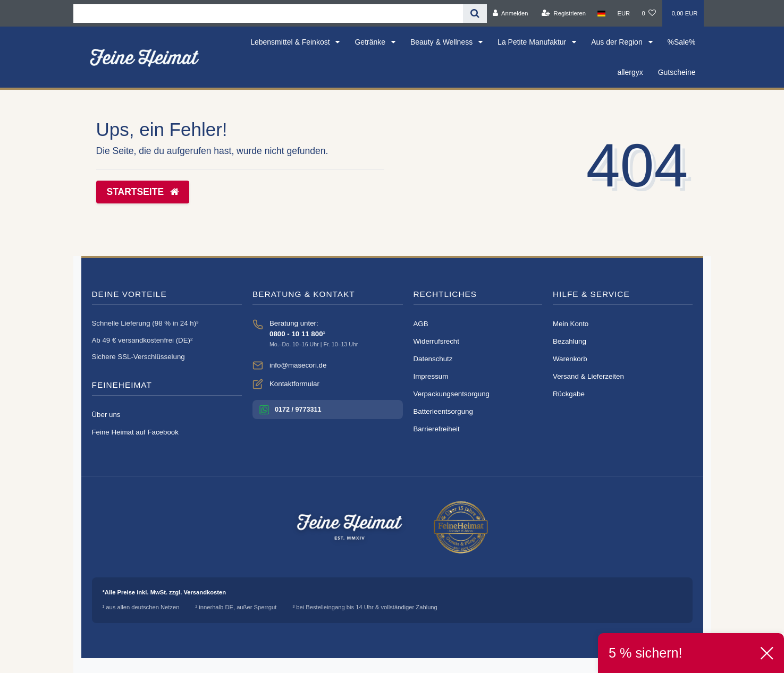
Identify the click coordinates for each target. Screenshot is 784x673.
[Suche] (475, 14)
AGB (421, 324)
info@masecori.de (298, 365)
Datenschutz (433, 359)
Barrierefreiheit (437, 429)
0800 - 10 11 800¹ (297, 334)
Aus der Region (618, 42)
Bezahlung (570, 341)
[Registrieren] (564, 13)
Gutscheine (677, 72)
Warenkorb (570, 359)
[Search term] (268, 14)
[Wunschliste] (649, 13)
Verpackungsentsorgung (452, 394)
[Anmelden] (511, 13)
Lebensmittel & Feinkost (291, 42)
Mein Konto (571, 324)
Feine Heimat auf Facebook (135, 432)
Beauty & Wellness (442, 42)
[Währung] (623, 13)
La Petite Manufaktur (533, 42)
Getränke (371, 42)
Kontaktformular (294, 384)
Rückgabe (569, 394)
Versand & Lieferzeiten (588, 376)
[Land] (601, 13)
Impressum (431, 376)
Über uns (106, 415)
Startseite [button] (143, 192)
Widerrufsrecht (436, 341)
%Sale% (682, 42)
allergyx (630, 72)
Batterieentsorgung (443, 411)
